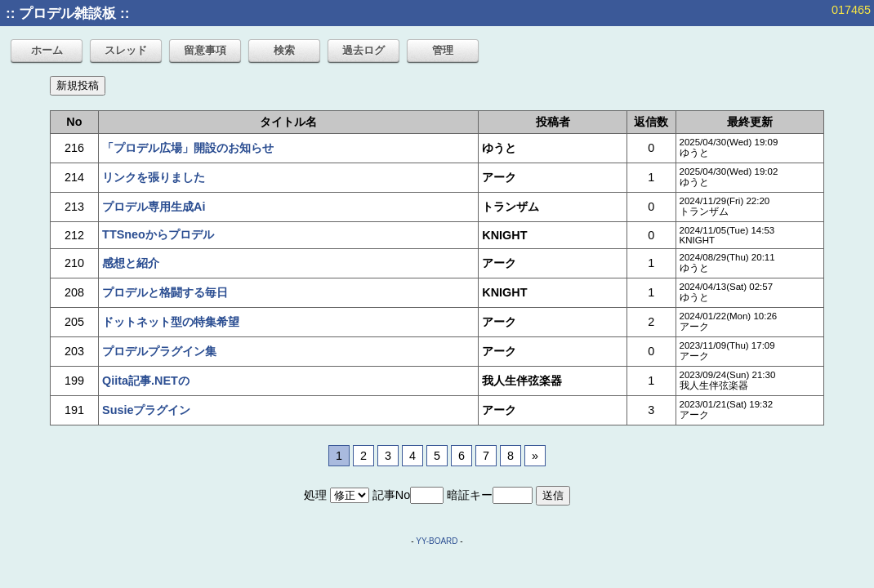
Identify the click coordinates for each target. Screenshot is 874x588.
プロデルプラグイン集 (159, 351)
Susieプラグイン (146, 410)
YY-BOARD (437, 541)
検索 (284, 50)
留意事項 (205, 50)
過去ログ (363, 50)
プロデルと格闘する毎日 (165, 292)
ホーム (47, 50)
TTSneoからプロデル (158, 234)
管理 (443, 50)
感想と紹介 (131, 263)
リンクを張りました (154, 177)
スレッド (126, 50)
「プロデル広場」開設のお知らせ (188, 148)
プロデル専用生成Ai (154, 207)
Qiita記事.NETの (146, 381)
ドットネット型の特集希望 (171, 322)
